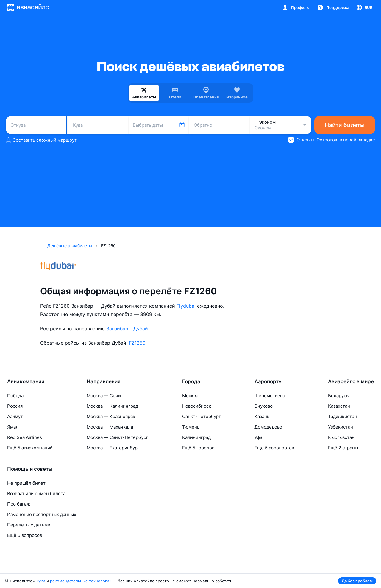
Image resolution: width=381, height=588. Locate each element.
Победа (15, 396)
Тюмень (191, 427)
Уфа (258, 437)
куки (41, 581)
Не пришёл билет (26, 483)
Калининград (196, 437)
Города (191, 381)
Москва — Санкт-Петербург (117, 437)
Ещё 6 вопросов (25, 535)
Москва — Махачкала (110, 427)
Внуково (264, 406)
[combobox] (36, 125)
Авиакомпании (26, 381)
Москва (190, 396)
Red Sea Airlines (25, 437)
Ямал (13, 427)
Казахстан (339, 406)
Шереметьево (270, 396)
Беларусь (338, 396)
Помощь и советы (30, 469)
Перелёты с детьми (29, 525)
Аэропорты (269, 381)
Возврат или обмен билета (36, 494)
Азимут (15, 416)
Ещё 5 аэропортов (274, 448)
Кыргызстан (341, 437)
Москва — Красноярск (111, 416)
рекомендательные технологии (81, 581)
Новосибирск (197, 406)
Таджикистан (342, 416)
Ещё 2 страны (343, 448)
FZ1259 (137, 343)
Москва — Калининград (112, 406)
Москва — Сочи (104, 396)
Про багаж (19, 504)
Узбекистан (341, 427)
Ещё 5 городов (198, 448)
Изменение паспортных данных (42, 514)
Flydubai (186, 306)
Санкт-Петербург (202, 416)
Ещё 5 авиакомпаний (30, 448)
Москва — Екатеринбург (113, 448)
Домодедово (268, 427)
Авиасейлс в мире (351, 381)
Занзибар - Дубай (127, 329)
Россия (15, 406)
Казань (262, 416)
